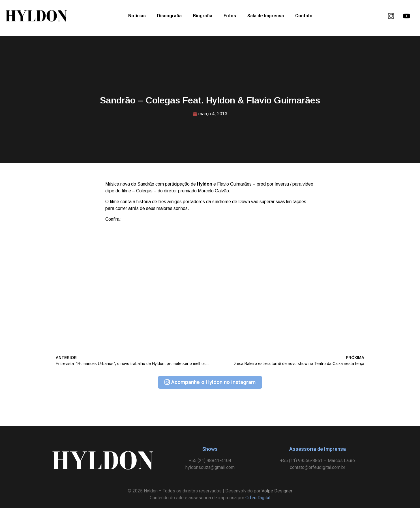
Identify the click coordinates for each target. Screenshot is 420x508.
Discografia (169, 16)
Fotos (230, 16)
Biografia (203, 16)
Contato (304, 16)
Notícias (137, 16)
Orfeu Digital (258, 498)
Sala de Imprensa (266, 16)
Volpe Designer (277, 491)
